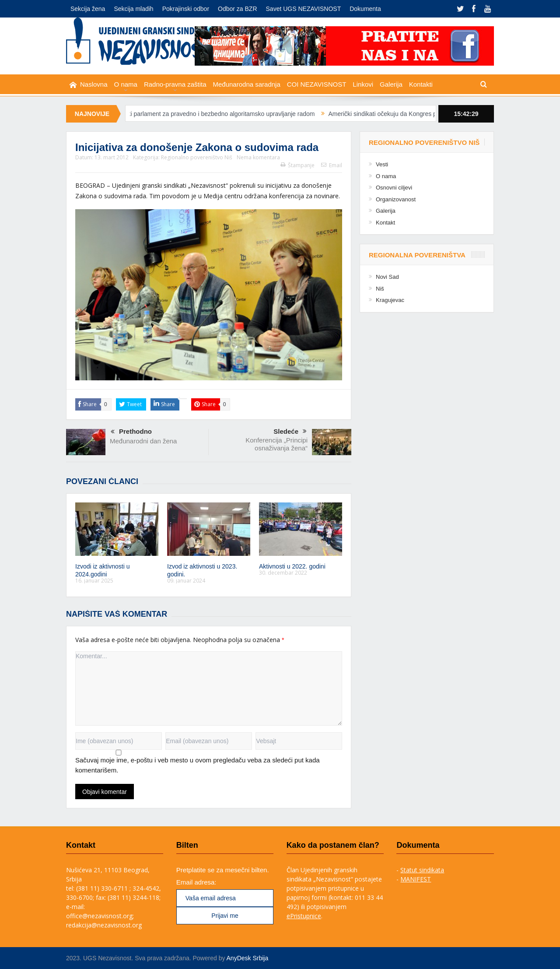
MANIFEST (416, 879)
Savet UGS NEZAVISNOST (304, 9)
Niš (380, 289)
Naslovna (89, 85)
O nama (126, 84)
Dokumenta (365, 9)
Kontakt (385, 223)
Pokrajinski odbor (186, 9)
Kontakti (421, 84)
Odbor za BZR (237, 9)
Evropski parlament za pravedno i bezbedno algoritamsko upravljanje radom (218, 114)
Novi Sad (387, 277)
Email (332, 165)
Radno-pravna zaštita (175, 84)
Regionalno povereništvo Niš (197, 157)
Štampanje (297, 165)
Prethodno (131, 432)
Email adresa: (196, 882)
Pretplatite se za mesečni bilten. (223, 870)
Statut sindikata (422, 870)
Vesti (382, 164)
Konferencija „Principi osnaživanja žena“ (276, 444)
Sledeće (290, 432)
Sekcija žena (88, 9)
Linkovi (363, 84)
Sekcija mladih (133, 9)
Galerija (391, 84)
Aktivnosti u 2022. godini (292, 566)
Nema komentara (258, 157)
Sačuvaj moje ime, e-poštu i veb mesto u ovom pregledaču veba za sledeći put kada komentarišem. (198, 765)
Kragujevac (390, 300)
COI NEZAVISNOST (317, 84)
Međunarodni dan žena (143, 441)
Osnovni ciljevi (394, 188)
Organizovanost (396, 199)
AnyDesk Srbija (248, 958)
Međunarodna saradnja (247, 84)
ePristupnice (304, 916)
